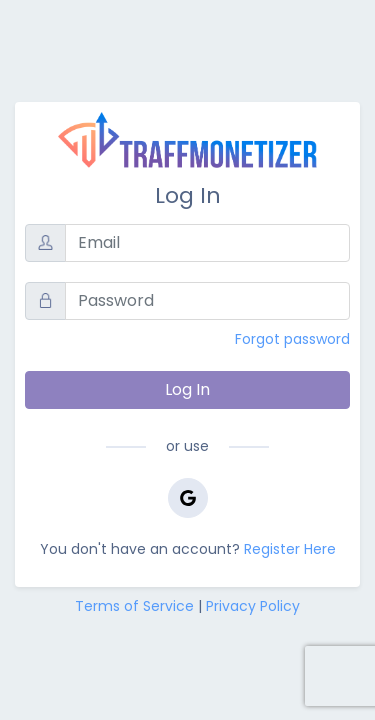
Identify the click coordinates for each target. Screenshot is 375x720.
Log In (187, 389)
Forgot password (292, 339)
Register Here (290, 549)
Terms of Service (134, 606)
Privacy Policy (253, 606)
